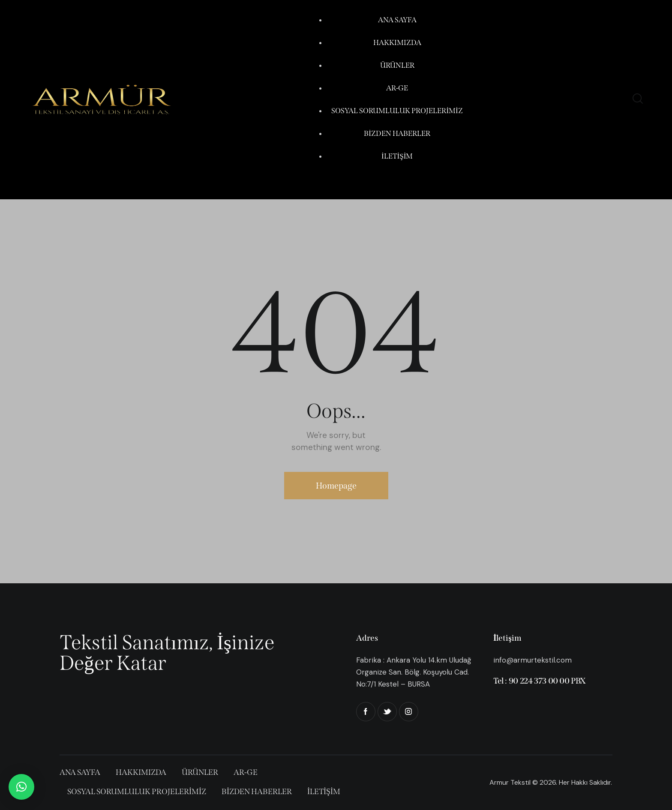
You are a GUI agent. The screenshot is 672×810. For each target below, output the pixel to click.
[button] (21, 787)
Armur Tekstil (510, 782)
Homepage (336, 486)
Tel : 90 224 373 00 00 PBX (540, 681)
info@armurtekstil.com (532, 660)
